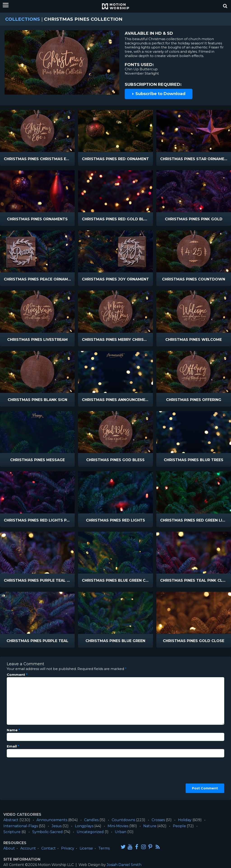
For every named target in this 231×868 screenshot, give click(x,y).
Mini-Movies (118, 826)
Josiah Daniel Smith (124, 865)
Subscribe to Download (159, 94)
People (179, 826)
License (86, 848)
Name (13, 730)
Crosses (158, 820)
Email (13, 746)
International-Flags (21, 826)
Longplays (84, 826)
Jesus (57, 826)
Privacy (68, 848)
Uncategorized (90, 832)
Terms (104, 848)
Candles (91, 820)
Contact (49, 848)
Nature (150, 826)
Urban (121, 832)
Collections (23, 19)
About (9, 848)
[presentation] (25, 777)
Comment (17, 675)
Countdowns (123, 820)
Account (28, 848)
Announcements (52, 820)
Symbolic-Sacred (47, 832)
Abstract (11, 820)
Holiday (185, 820)
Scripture (12, 832)
